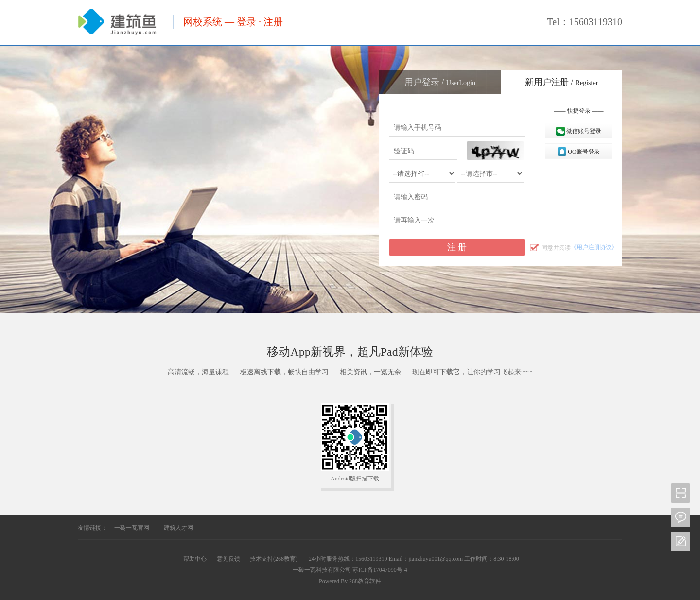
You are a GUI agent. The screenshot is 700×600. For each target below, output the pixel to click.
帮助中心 (195, 559)
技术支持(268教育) (274, 559)
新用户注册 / (562, 82)
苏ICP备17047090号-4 (380, 570)
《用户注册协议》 (594, 247)
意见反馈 (228, 559)
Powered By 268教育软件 (350, 581)
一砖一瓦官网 (132, 528)
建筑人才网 (178, 528)
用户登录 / (440, 82)
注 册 (457, 247)
